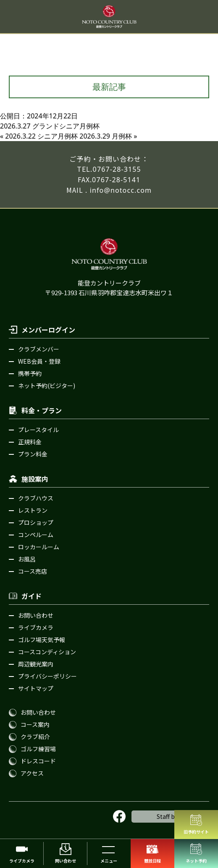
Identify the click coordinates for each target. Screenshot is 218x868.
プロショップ (36, 522)
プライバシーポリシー (47, 676)
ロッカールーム (39, 547)
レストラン (33, 510)
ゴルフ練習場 (38, 749)
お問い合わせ (36, 615)
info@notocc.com (121, 190)
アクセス (32, 773)
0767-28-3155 (117, 169)
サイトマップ (36, 688)
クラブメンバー (39, 349)
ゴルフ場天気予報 (42, 640)
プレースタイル (38, 430)
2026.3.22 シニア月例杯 (41, 136)
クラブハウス (36, 498)
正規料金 (30, 442)
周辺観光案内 (36, 664)
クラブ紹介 (35, 737)
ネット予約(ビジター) (47, 385)
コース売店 (33, 571)
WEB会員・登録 (39, 361)
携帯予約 (30, 373)
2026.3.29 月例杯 (106, 136)
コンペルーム (36, 535)
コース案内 (35, 724)
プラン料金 (33, 454)
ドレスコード (38, 761)
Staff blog (170, 816)
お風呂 (27, 559)
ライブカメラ (36, 627)
